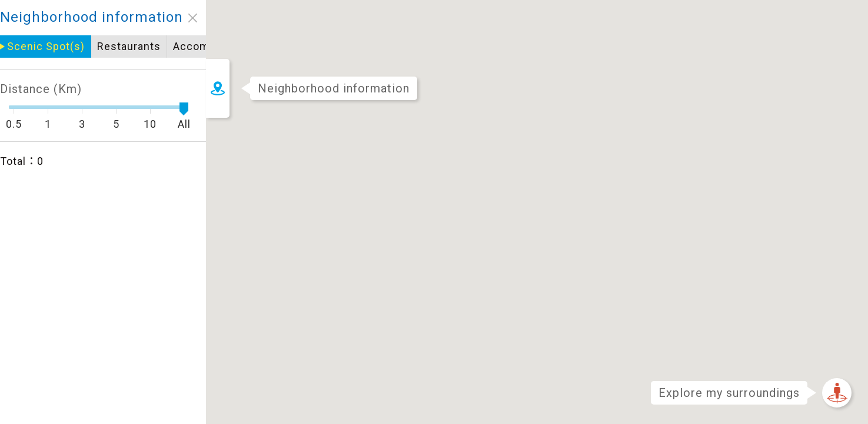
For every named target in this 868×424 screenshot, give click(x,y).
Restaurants (45, 46)
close (109, 18)
